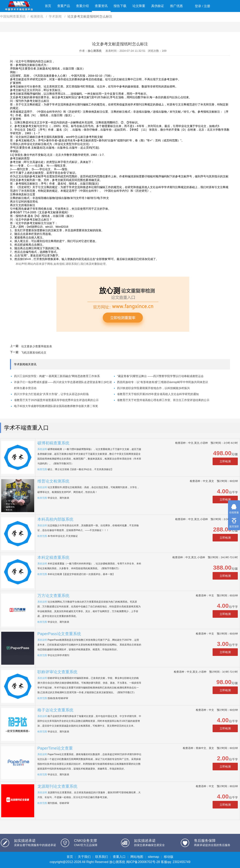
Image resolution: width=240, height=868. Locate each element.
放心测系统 (95, 51)
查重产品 (64, 6)
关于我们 (84, 857)
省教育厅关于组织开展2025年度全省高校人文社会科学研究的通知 (158, 394)
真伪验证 (158, 6)
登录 (198, 6)
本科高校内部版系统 (55, 519)
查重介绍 (82, 6)
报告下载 (120, 6)
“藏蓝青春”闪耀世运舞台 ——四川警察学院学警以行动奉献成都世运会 (160, 376)
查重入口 (119, 857)
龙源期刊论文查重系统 (57, 786)
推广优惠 (176, 6)
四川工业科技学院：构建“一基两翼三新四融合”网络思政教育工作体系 (57, 376)
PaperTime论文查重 (55, 748)
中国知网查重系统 (13, 16)
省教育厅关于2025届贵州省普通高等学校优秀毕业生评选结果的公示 (56, 400)
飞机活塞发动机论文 (34, 353)
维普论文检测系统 (53, 481)
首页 (48, 6)
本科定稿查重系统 (53, 557)
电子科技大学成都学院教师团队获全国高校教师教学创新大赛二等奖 (56, 406)
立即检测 (225, 461)
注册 (207, 6)
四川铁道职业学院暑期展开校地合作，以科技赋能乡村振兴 (153, 388)
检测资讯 (37, 16)
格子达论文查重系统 (55, 710)
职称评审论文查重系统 (57, 672)
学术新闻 (56, 16)
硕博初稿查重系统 (53, 443)
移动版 (169, 857)
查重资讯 (101, 6)
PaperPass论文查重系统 (59, 634)
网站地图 (137, 857)
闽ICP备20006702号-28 (143, 862)
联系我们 (102, 857)
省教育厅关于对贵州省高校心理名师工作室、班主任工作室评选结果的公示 (163, 400)
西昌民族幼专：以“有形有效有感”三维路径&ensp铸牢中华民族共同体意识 (162, 382)
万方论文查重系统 (53, 596)
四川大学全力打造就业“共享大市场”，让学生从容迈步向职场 (51, 394)
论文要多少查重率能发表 (37, 346)
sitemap (153, 857)
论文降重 (139, 6)
